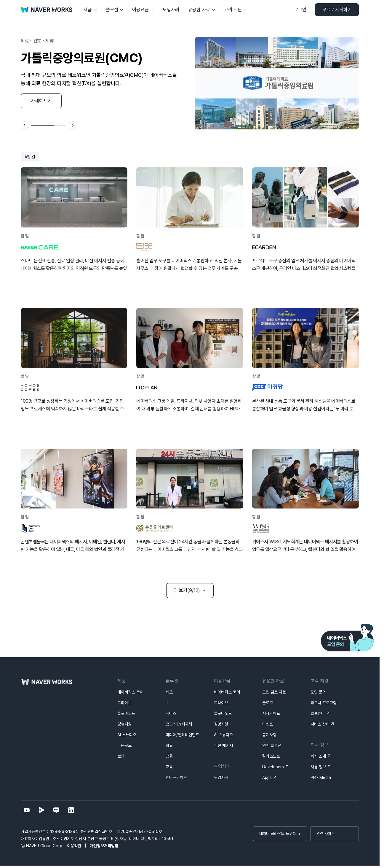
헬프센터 (318, 713)
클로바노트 (126, 713)
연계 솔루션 (272, 745)
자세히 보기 (41, 101)
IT (167, 703)
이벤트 (268, 724)
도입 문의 (318, 692)
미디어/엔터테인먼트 (182, 735)
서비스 (171, 713)
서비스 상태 (320, 724)
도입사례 (221, 777)
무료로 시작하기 (337, 10)
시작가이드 (271, 713)
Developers (273, 767)
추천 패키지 (223, 745)
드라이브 (124, 703)
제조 (169, 692)
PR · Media (321, 777)
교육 (169, 767)
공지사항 (269, 735)
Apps (267, 777)
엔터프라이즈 (176, 777)
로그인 (300, 10)
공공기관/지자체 (179, 724)
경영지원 (124, 724)
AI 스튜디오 (127, 735)
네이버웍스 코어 (130, 692)
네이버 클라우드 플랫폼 (277, 834)
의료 (169, 745)
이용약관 (74, 846)
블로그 (268, 703)
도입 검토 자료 (274, 692)
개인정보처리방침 (104, 846)
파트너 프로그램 (324, 703)
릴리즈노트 (271, 756)
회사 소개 (318, 756)
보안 (121, 756)
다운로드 (124, 745)
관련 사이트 (325, 834)
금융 (169, 756)
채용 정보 (318, 767)
